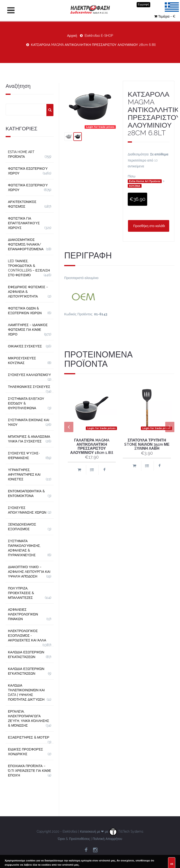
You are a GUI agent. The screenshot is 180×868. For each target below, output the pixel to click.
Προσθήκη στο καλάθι (148, 226)
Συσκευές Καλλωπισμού (29, 375)
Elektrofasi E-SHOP (99, 36)
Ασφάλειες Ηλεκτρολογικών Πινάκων (23, 614)
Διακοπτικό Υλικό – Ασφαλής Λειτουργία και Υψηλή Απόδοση (29, 572)
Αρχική (72, 36)
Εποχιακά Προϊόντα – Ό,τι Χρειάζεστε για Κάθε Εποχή (30, 771)
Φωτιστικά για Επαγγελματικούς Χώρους (24, 223)
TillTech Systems (126, 831)
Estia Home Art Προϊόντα (145, 181)
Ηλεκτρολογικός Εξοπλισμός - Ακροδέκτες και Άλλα (27, 636)
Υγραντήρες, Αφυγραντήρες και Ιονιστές (24, 474)
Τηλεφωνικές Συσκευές (29, 387)
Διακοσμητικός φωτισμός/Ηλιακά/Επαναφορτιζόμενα (26, 244)
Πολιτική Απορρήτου (107, 839)
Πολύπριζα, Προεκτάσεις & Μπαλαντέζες (21, 593)
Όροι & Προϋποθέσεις (74, 839)
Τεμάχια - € (165, 16)
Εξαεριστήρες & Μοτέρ (29, 737)
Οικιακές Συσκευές (25, 346)
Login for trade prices (100, 127)
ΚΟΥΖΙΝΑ (135, 186)
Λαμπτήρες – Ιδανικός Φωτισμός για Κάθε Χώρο (28, 330)
